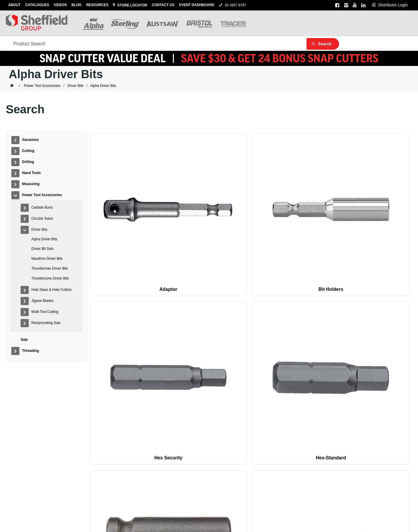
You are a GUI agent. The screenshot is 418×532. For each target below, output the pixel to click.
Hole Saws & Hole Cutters (52, 290)
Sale (225, 42)
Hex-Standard (315, 209)
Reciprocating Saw (46, 323)
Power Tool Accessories (185, 42)
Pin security (315, 297)
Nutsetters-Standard (120, 297)
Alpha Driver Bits (44, 239)
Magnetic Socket (380, 209)
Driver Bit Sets (43, 249)
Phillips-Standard (250, 297)
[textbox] (316, 23)
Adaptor (119, 209)
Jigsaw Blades (43, 301)
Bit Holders (184, 209)
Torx (249, 385)
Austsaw (238, 510)
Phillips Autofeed (185, 297)
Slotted (120, 385)
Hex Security (249, 209)
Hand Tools (106, 42)
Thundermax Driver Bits (50, 268)
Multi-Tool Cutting (45, 312)
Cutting (48, 42)
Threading (247, 42)
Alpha (209, 510)
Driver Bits (39, 230)
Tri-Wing (380, 385)
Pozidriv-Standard (380, 297)
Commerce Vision (240, 518)
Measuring (140, 42)
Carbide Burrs (42, 207)
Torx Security (315, 385)
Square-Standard (184, 385)
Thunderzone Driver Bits (50, 278)
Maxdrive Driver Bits (47, 259)
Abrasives (19, 42)
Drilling (76, 42)
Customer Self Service (200, 518)
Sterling (222, 510)
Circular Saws (42, 218)
